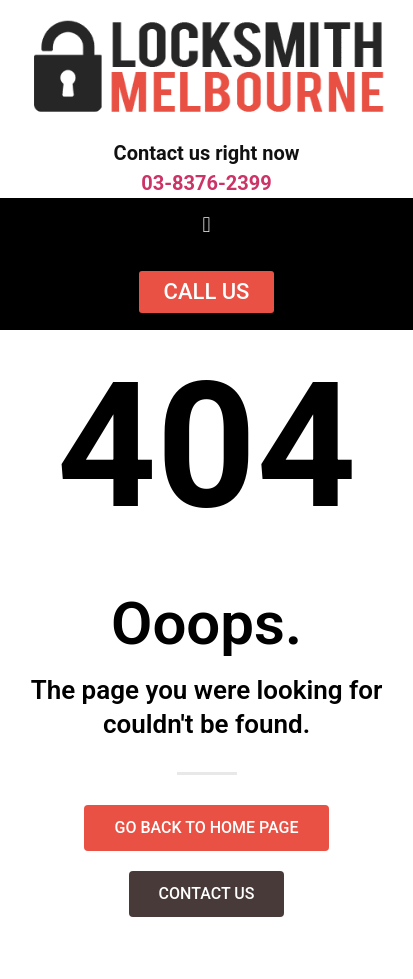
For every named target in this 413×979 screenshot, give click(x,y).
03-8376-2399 (206, 183)
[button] (206, 224)
